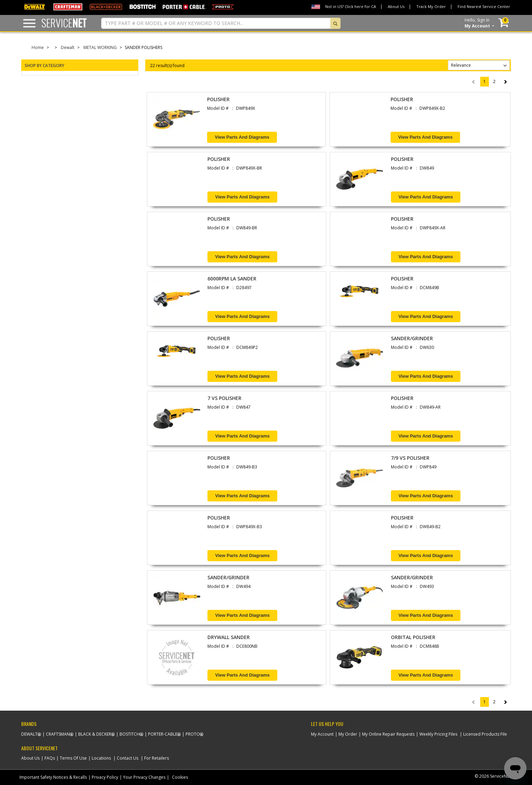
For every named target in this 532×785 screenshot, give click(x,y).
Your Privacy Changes (144, 777)
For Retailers (157, 758)
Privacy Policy (105, 777)
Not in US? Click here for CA (351, 6)
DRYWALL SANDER (229, 637)
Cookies (180, 777)
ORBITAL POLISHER (413, 637)
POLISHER (218, 99)
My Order (348, 734)
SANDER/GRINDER (412, 338)
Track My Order (431, 6)
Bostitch (130, 734)
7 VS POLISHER (224, 398)
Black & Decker (95, 734)
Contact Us (128, 758)
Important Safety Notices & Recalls (53, 777)
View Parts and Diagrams (242, 137)
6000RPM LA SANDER (232, 279)
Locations (101, 758)
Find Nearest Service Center (484, 6)
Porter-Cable (163, 734)
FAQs (50, 758)
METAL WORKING (100, 47)
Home (38, 47)
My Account (322, 734)
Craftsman (58, 734)
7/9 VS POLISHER (410, 458)
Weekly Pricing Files (438, 734)
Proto (193, 734)
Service (64, 23)
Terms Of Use (73, 758)
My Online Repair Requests (388, 734)
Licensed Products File (485, 734)
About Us (396, 6)
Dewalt (68, 47)
